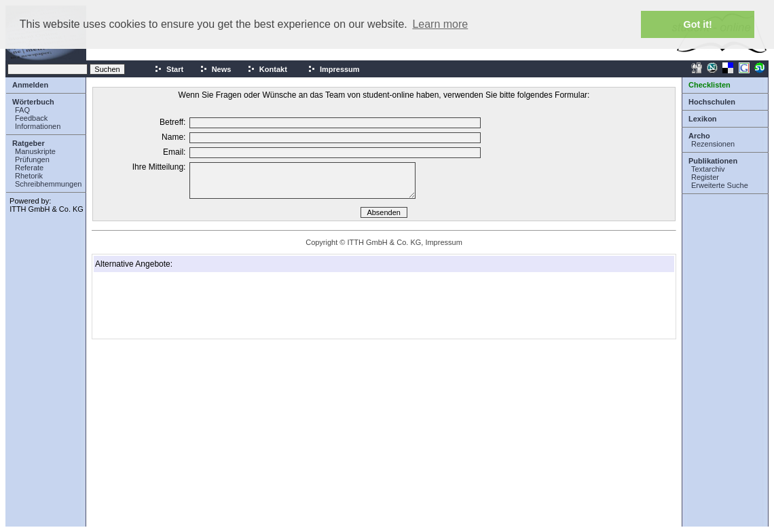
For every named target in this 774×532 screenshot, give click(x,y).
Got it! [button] (698, 24)
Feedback (31, 118)
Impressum (334, 69)
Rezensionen (713, 144)
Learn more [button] (440, 24)
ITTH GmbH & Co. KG (47, 209)
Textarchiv (708, 169)
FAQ (22, 110)
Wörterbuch (33, 102)
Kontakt (267, 69)
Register (705, 177)
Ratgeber (29, 143)
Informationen (38, 126)
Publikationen (713, 161)
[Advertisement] (163, 305)
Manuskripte (35, 151)
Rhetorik (29, 176)
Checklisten (709, 85)
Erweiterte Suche (720, 185)
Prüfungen (32, 159)
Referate (29, 168)
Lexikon (703, 119)
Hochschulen (712, 102)
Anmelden (30, 85)
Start (169, 69)
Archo (699, 136)
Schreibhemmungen (48, 184)
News (216, 69)
